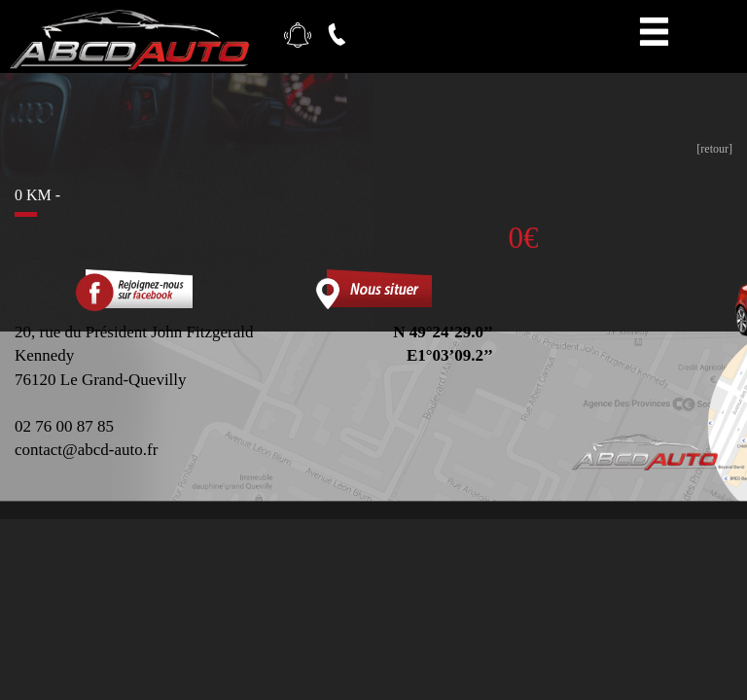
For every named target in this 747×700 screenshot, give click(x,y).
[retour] (714, 149)
